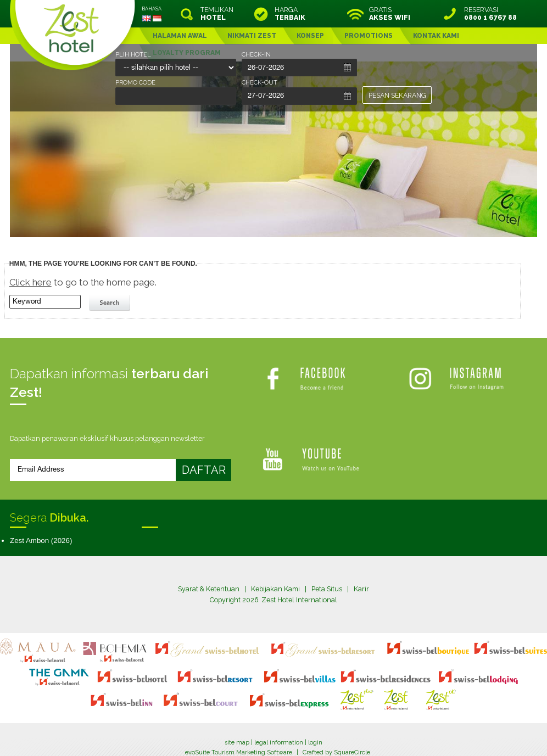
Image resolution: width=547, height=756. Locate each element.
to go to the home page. (83, 282)
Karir (361, 589)
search (111, 303)
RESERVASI (490, 14)
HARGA (290, 14)
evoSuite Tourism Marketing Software (239, 736)
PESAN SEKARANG (397, 95)
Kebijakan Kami (275, 589)
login (315, 727)
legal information (279, 727)
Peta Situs (327, 589)
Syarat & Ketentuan (209, 589)
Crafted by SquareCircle (336, 736)
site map (237, 727)
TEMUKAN (217, 14)
